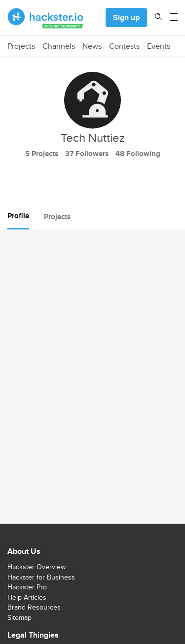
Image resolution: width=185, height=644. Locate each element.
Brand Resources (34, 607)
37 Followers (87, 154)
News (92, 46)
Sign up (126, 17)
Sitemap (19, 617)
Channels (59, 46)
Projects (21, 46)
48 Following (138, 154)
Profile (18, 216)
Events (159, 46)
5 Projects (42, 154)
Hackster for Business (41, 577)
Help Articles (27, 597)
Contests (124, 46)
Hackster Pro (27, 587)
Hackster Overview (37, 567)
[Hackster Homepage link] (46, 18)
